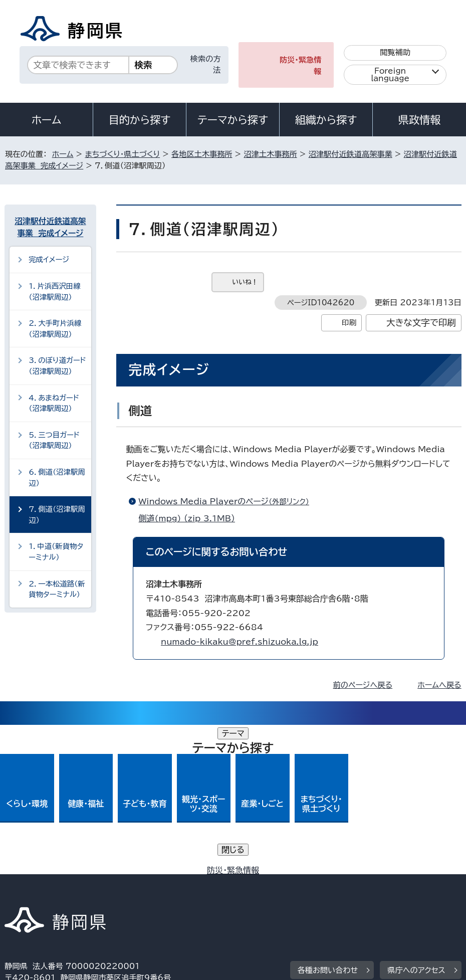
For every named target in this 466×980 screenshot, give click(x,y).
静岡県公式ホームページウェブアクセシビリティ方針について (114, 894)
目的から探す (140, 120)
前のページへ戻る (363, 685)
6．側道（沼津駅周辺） (57, 477)
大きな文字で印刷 (421, 323)
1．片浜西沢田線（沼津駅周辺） (54, 291)
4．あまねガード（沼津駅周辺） (54, 403)
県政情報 (419, 120)
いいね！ (245, 282)
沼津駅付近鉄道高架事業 (351, 154)
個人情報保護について (164, 883)
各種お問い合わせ (328, 821)
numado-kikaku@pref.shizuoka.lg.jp (240, 642)
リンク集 (265, 894)
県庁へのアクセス (416, 821)
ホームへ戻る (439, 685)
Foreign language (390, 75)
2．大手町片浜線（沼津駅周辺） (55, 329)
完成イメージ (49, 259)
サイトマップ (335, 894)
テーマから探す (233, 120)
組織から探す (326, 120)
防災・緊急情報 (301, 66)
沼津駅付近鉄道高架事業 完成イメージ (50, 227)
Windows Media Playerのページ (228, 501)
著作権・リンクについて (51, 883)
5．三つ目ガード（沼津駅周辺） (54, 440)
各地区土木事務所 (202, 154)
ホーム (47, 120)
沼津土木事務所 (270, 154)
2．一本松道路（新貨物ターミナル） (57, 589)
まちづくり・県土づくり (122, 154)
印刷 (349, 323)
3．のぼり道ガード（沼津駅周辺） (57, 366)
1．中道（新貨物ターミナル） (56, 552)
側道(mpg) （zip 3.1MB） (191, 518)
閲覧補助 (395, 52)
